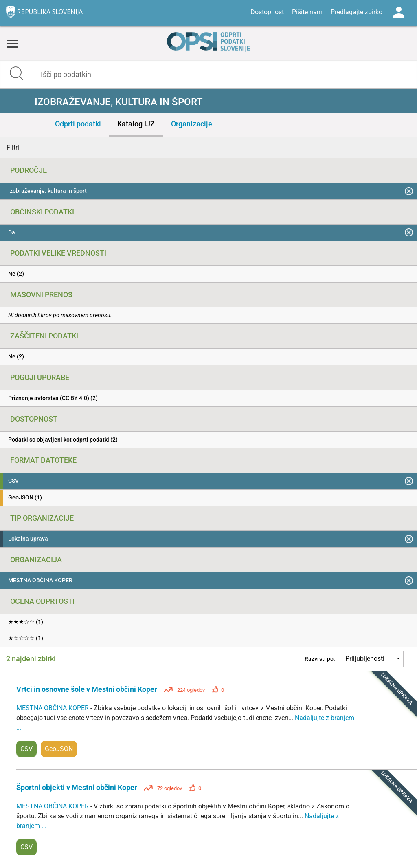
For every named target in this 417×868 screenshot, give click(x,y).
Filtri (13, 147)
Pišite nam (307, 12)
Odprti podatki (78, 124)
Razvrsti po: (320, 659)
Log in (399, 12)
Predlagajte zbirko (357, 12)
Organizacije (192, 124)
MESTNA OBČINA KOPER (53, 708)
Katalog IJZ (136, 124)
